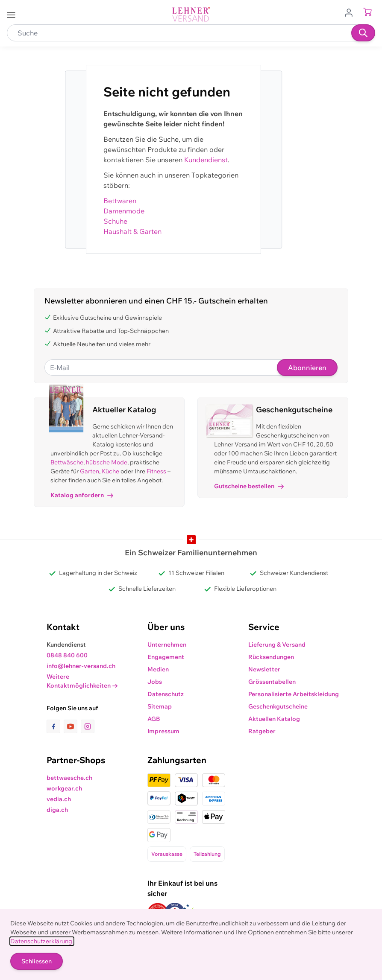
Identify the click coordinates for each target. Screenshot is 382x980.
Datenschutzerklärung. (42, 941)
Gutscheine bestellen (249, 486)
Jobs (155, 682)
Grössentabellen (272, 682)
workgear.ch (64, 788)
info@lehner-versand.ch (81, 666)
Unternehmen (167, 645)
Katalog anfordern (82, 495)
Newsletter (264, 669)
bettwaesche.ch (69, 778)
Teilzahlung (207, 854)
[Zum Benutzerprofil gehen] (351, 12)
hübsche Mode (107, 462)
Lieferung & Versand (277, 645)
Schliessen (37, 961)
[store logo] (191, 14)
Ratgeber (262, 731)
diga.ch (57, 810)
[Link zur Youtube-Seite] (72, 726)
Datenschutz (166, 694)
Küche (110, 471)
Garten (90, 471)
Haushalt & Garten (132, 231)
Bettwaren (120, 201)
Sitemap (160, 706)
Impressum (163, 731)
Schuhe (115, 221)
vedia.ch (59, 799)
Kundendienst (206, 160)
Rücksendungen (271, 657)
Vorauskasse (167, 854)
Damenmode (124, 211)
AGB (154, 719)
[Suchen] (363, 33)
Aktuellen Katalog (274, 719)
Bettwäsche (67, 462)
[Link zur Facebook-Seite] (55, 726)
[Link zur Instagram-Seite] (88, 726)
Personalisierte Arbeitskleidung (294, 694)
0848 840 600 (67, 655)
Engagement (166, 657)
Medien (158, 669)
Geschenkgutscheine (278, 706)
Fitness (156, 471)
